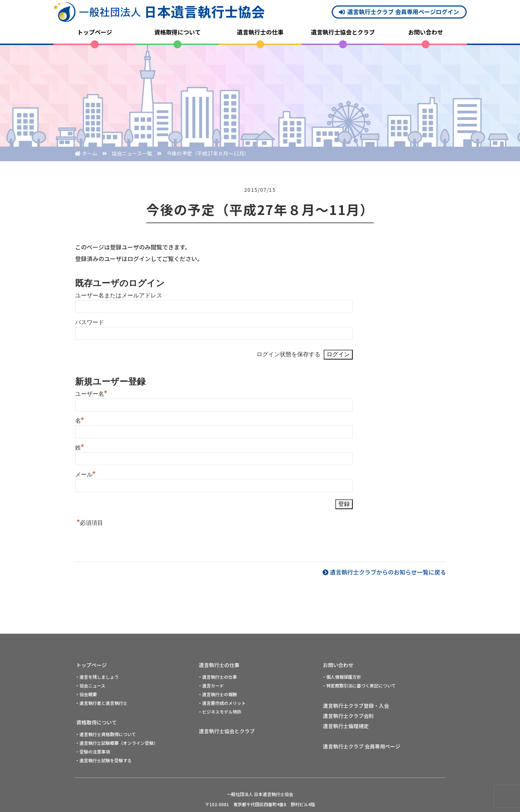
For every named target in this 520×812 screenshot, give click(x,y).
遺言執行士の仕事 (260, 32)
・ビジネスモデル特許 (220, 712)
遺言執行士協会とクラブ (343, 32)
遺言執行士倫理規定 (346, 726)
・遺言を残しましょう (97, 677)
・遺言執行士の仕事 (217, 677)
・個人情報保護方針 (341, 677)
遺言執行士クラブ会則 (348, 716)
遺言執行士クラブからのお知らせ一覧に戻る (388, 572)
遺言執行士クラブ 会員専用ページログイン (403, 12)
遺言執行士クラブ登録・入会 (356, 706)
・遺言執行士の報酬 (217, 694)
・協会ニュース (90, 685)
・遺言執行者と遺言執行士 (101, 703)
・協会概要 (86, 694)
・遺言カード (211, 685)
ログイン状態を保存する (288, 354)
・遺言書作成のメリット (222, 703)
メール (85, 474)
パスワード (90, 322)
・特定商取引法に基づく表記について (359, 685)
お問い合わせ (426, 32)
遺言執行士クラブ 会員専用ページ (362, 746)
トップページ (95, 32)
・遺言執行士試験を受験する (103, 760)
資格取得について (177, 32)
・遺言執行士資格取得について (106, 734)
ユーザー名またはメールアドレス (119, 295)
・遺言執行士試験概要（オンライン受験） (116, 743)
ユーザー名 (91, 394)
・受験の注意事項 (93, 752)
